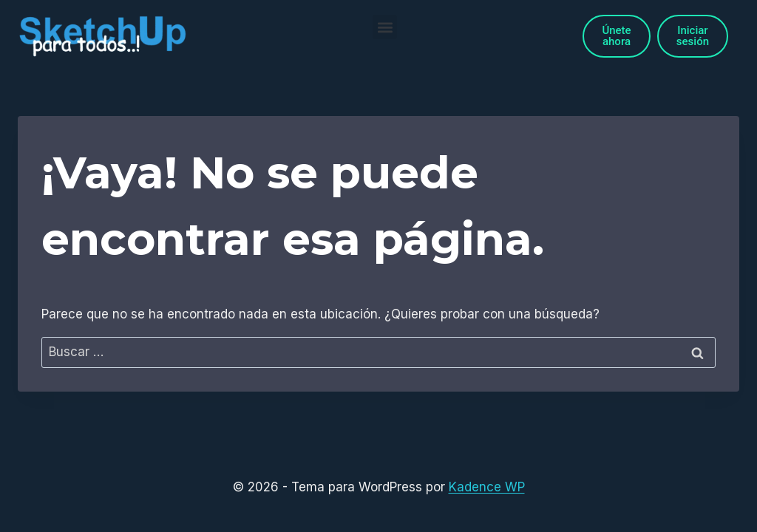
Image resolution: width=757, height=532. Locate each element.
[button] (385, 27)
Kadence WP (487, 487)
